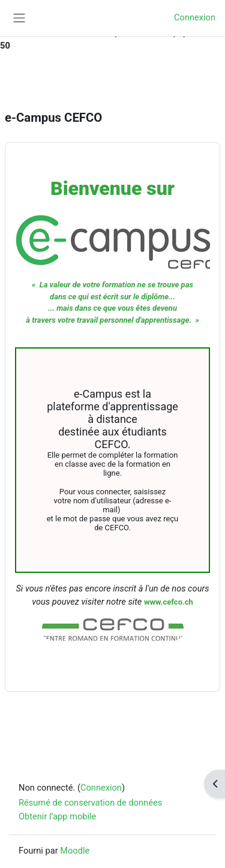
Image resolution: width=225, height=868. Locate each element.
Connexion (195, 17)
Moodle (75, 851)
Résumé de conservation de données (90, 803)
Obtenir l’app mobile (57, 816)
